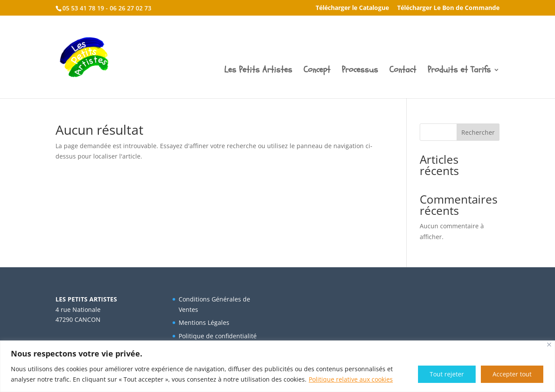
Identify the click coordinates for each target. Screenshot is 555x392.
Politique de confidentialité (218, 336)
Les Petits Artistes (258, 71)
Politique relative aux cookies (351, 379)
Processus (360, 71)
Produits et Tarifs (459, 71)
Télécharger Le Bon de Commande (448, 8)
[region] (277, 366)
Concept (317, 71)
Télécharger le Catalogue (352, 8)
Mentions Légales (204, 322)
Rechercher (478, 132)
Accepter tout (512, 374)
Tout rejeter (447, 374)
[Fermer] (549, 345)
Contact (403, 71)
